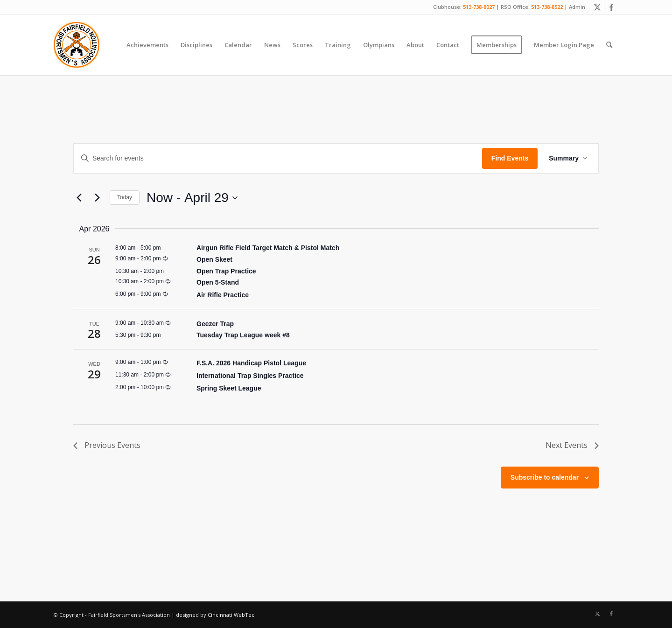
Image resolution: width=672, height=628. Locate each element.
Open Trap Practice (226, 271)
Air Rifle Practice (223, 295)
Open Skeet (214, 259)
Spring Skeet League (229, 388)
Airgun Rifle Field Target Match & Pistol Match (268, 248)
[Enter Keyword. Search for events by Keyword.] (278, 158)
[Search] (609, 45)
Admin (577, 7)
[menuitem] (147, 45)
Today (125, 197)
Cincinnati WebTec (231, 615)
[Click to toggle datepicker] (192, 198)
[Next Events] (97, 198)
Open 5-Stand (218, 282)
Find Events (510, 158)
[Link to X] (597, 7)
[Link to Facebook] (611, 7)
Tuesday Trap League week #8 (243, 335)
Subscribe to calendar (545, 477)
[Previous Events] (79, 198)
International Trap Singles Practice (250, 376)
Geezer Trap (215, 324)
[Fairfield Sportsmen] (77, 45)
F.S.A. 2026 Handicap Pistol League (251, 363)
